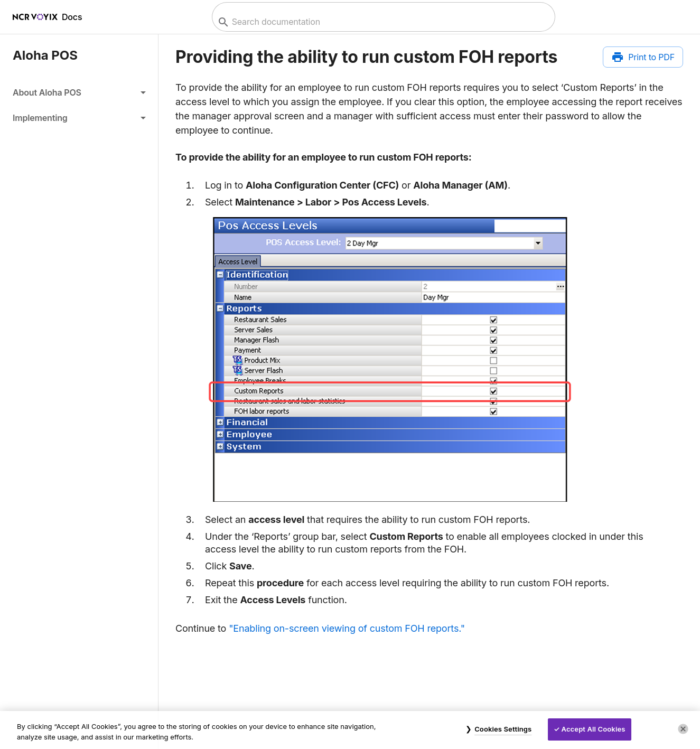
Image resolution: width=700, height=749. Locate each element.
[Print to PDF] (643, 57)
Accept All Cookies (594, 729)
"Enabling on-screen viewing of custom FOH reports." (347, 628)
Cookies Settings (503, 729)
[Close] (683, 729)
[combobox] (382, 22)
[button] (79, 92)
